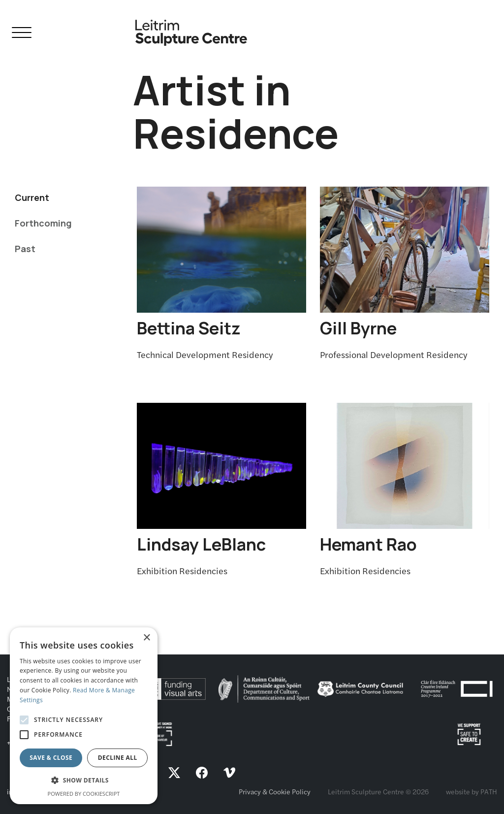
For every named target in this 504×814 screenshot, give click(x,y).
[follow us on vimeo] (229, 774)
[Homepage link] (191, 29)
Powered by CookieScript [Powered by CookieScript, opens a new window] (84, 794)
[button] (84, 781)
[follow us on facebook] (202, 774)
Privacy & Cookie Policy (275, 791)
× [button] (146, 638)
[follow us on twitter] (174, 774)
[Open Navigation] (22, 34)
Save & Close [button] (51, 758)
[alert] (84, 716)
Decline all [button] (118, 758)
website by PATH (472, 791)
